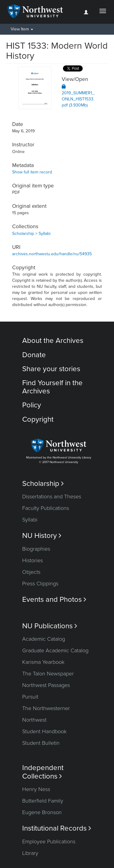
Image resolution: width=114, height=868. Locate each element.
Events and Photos (54, 600)
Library (30, 853)
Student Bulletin (41, 743)
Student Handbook (44, 731)
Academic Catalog (44, 639)
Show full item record (32, 172)
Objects (31, 572)
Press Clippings (40, 584)
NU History (42, 536)
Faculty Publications (46, 508)
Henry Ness (36, 789)
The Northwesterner (46, 708)
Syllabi (30, 520)
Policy (32, 405)
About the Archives (53, 341)
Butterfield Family (43, 801)
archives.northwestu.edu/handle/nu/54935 (52, 254)
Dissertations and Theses (52, 497)
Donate (34, 355)
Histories (33, 560)
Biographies (36, 549)
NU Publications (50, 626)
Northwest (34, 720)
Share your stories (51, 369)
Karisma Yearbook (43, 662)
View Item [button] (22, 29)
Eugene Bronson (42, 812)
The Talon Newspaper (48, 674)
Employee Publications (49, 842)
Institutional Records (57, 828)
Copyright (38, 419)
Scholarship (43, 484)
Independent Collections (43, 772)
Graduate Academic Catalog (55, 650)
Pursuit (30, 697)
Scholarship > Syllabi (31, 234)
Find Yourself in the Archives (52, 387)
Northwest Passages (46, 685)
